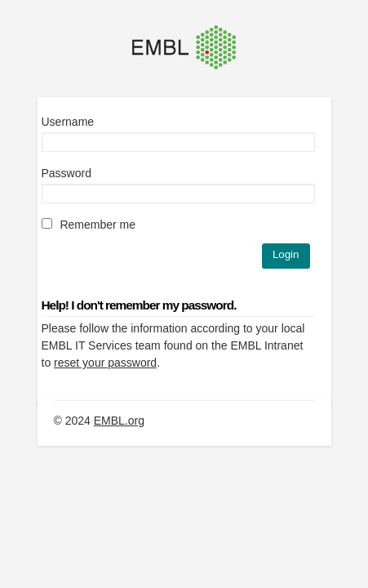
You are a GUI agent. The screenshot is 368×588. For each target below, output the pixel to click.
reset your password (105, 363)
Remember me (89, 225)
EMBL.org (119, 421)
